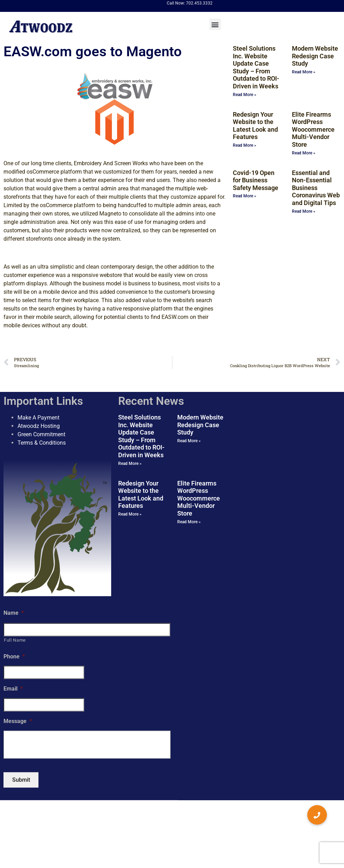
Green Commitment (41, 434)
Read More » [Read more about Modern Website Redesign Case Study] (304, 72)
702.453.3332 (199, 3)
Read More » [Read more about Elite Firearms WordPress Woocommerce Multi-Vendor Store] (304, 153)
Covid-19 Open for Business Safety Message (256, 180)
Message (18, 721)
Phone (14, 656)
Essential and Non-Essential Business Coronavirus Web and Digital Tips (316, 188)
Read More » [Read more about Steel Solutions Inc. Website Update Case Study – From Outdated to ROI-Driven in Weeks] (245, 95)
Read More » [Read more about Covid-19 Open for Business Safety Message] (245, 196)
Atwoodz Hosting (39, 426)
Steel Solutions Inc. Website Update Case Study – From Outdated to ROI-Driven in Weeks (256, 67)
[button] (215, 24)
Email (13, 689)
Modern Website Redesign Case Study (315, 56)
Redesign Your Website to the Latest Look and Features (255, 126)
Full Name (15, 640)
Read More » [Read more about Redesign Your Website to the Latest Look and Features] (245, 145)
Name (14, 613)
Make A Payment (38, 418)
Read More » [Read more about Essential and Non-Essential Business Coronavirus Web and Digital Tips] (304, 211)
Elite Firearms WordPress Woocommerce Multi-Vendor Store (313, 129)
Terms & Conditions (42, 443)
